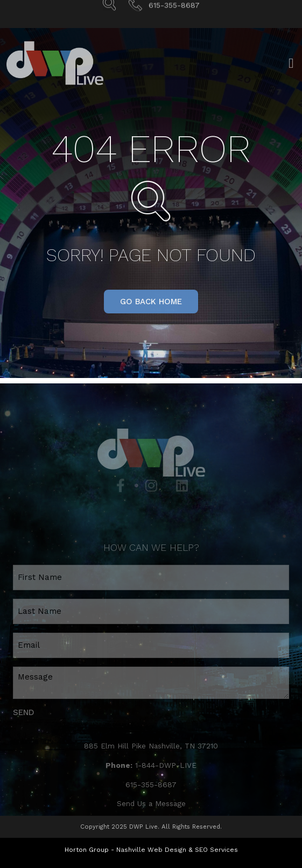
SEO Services (216, 850)
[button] (151, 302)
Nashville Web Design (151, 850)
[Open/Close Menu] (291, 69)
